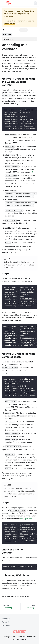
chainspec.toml (26, 519)
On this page (8, 39)
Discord (6, 619)
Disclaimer (6, 625)
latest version (10, 24)
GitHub (5, 622)
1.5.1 (33, 172)
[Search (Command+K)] (35, 3)
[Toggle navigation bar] (3, 3)
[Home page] (4, 30)
